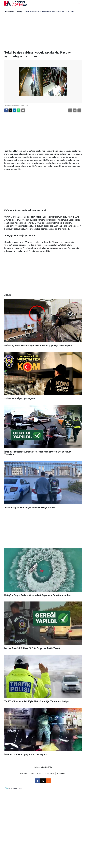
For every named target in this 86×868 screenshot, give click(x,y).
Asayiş (20, 11)
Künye (32, 774)
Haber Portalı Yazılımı (16, 788)
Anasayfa (9, 11)
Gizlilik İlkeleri (50, 774)
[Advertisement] (43, 32)
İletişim (39, 774)
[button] (70, 110)
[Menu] (79, 3)
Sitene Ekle (61, 774)
